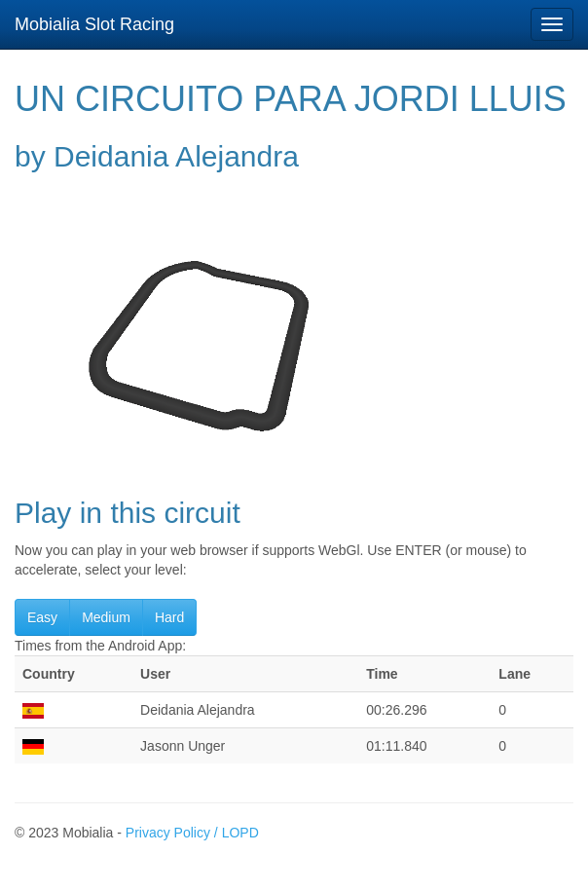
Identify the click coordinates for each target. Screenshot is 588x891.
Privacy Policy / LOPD (192, 833)
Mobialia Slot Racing (94, 24)
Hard (169, 617)
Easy (42, 617)
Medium (106, 617)
